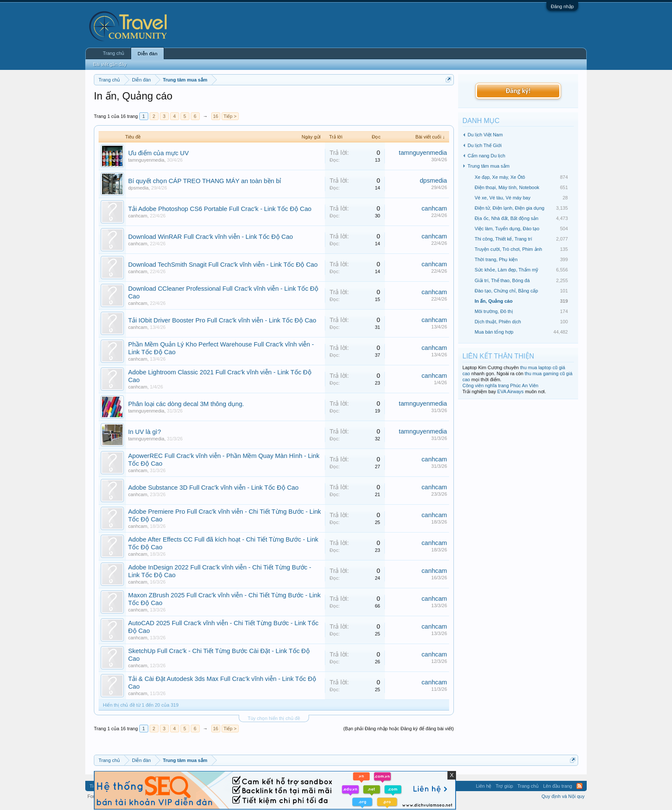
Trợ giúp (504, 786)
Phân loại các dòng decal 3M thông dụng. (186, 404)
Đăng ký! (518, 91)
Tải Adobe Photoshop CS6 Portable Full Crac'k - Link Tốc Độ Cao (220, 209)
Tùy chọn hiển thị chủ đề (274, 718)
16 (216, 116)
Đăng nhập (562, 6)
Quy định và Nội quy (563, 796)
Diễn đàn (147, 54)
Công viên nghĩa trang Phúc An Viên (500, 385)
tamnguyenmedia (146, 160)
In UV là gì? (145, 432)
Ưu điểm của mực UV (158, 153)
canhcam (138, 216)
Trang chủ (114, 53)
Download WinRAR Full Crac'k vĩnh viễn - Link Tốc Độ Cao (210, 237)
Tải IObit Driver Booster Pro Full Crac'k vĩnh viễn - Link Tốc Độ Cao (222, 320)
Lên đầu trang (558, 786)
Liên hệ (483, 786)
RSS (579, 786)
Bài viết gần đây (110, 64)
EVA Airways (510, 391)
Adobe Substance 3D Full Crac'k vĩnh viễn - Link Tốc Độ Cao (213, 488)
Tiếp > (230, 116)
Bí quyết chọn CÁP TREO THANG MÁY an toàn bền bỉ (205, 181)
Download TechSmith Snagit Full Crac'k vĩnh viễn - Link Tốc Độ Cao (223, 265)
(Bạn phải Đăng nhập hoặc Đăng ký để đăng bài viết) (399, 729)
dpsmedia (138, 188)
